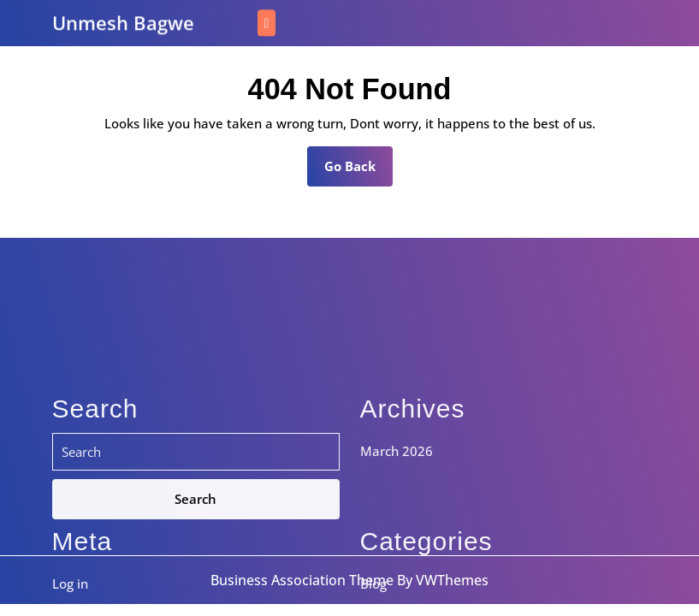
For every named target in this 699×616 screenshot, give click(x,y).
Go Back (358, 171)
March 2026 (397, 562)
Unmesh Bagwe (123, 21)
